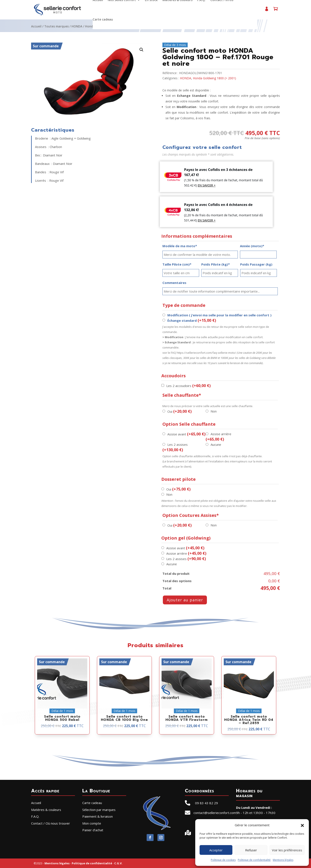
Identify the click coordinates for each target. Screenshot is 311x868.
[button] (302, 825)
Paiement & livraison (98, 816)
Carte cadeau (103, 20)
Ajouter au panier (185, 600)
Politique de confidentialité (254, 860)
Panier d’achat (276, 11)
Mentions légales (283, 860)
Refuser (251, 850)
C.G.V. (118, 863)
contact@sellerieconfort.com (215, 813)
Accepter (216, 850)
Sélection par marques (99, 810)
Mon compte (267, 11)
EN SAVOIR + (206, 185)
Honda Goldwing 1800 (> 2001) (214, 78)
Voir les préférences (287, 850)
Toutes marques (56, 26)
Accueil (36, 26)
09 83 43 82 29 (206, 803)
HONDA (77, 26)
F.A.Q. (35, 816)
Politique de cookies (223, 860)
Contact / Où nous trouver (51, 823)
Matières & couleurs (46, 810)
